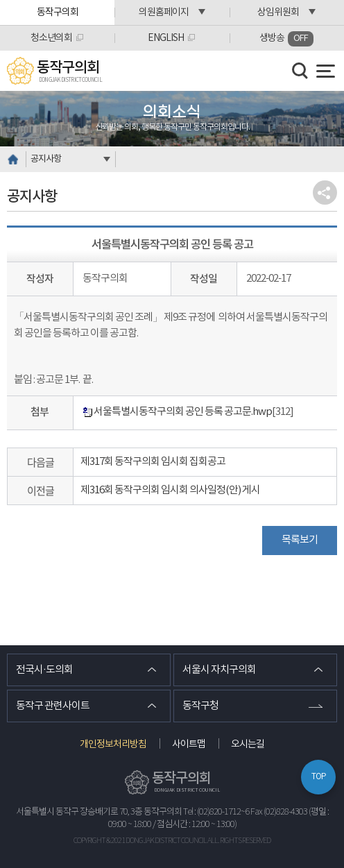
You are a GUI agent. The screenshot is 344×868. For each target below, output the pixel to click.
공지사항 (46, 159)
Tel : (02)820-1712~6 (216, 812)
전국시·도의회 (44, 670)
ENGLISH (166, 38)
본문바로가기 (0, 0)
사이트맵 (189, 744)
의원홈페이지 (164, 12)
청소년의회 (51, 38)
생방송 (286, 39)
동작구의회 (58, 12)
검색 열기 (300, 71)
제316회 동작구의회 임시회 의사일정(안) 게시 (170, 490)
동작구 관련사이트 (53, 706)
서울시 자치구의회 (219, 670)
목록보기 (300, 540)
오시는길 (248, 744)
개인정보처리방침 (113, 744)
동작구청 (200, 706)
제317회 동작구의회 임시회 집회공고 (153, 462)
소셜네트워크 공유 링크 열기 (325, 193)
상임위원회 (278, 12)
